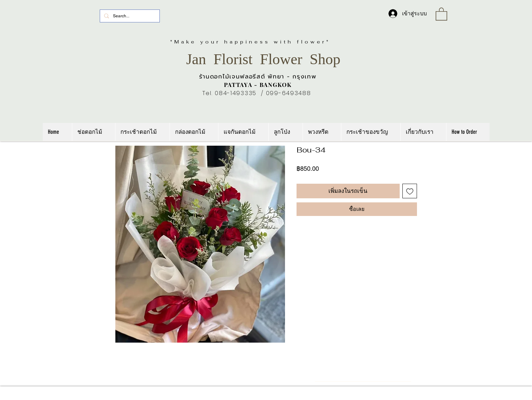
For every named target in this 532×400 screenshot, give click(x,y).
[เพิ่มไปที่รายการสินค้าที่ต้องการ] (410, 191)
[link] (441, 14)
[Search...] (129, 16)
